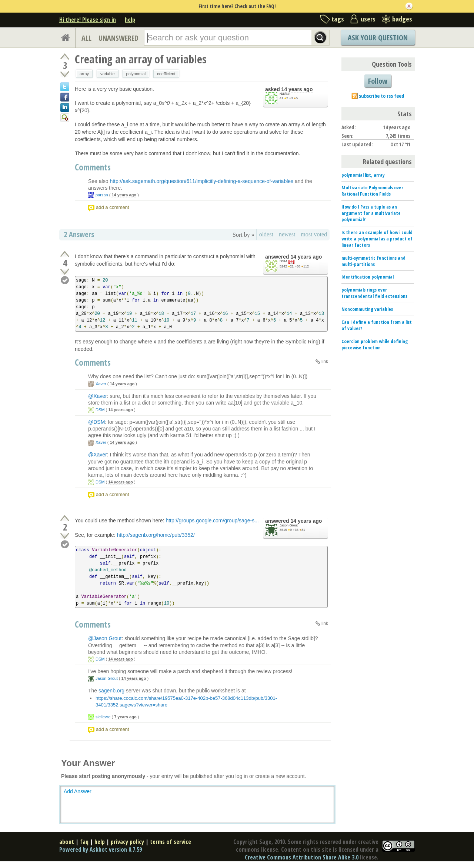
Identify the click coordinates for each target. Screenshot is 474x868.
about (67, 842)
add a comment (113, 207)
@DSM (96, 422)
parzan (102, 195)
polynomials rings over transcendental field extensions (374, 293)
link (325, 362)
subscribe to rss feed (382, 96)
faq (84, 842)
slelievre (103, 717)
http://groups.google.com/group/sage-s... (212, 521)
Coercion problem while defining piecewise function (375, 344)
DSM (283, 261)
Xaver (101, 384)
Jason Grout (289, 525)
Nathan (285, 94)
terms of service (171, 842)
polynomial (136, 74)
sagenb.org (111, 691)
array (84, 74)
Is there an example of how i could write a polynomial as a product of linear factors (377, 239)
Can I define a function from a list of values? (377, 325)
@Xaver (98, 396)
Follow (378, 81)
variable (108, 74)
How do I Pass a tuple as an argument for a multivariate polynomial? (371, 213)
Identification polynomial (368, 277)
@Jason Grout (105, 638)
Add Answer (78, 791)
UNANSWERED (118, 38)
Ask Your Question (378, 38)
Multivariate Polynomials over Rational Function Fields (372, 191)
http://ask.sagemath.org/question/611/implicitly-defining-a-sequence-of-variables (201, 181)
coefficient (166, 74)
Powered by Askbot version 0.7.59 (101, 849)
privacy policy (127, 842)
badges (402, 19)
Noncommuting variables (367, 309)
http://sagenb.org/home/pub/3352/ (156, 535)
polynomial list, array (363, 175)
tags (338, 19)
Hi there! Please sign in (88, 20)
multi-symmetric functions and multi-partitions (373, 261)
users (368, 19)
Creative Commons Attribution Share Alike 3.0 (302, 857)
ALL (86, 38)
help (130, 20)
